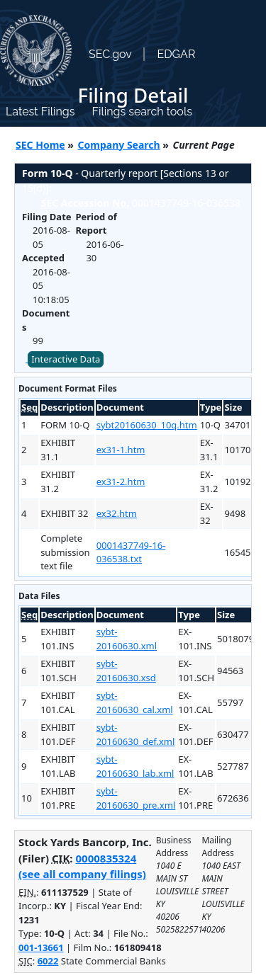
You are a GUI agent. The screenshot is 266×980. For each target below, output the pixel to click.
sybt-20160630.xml (127, 639)
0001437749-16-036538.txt (131, 552)
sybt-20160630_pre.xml (136, 798)
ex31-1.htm (121, 450)
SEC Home (40, 145)
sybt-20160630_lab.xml (135, 766)
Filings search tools (142, 112)
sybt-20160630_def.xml (136, 734)
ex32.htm (117, 513)
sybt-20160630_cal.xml (135, 702)
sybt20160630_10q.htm (147, 425)
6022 (48, 961)
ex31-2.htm (121, 482)
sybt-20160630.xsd (126, 671)
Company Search (119, 145)
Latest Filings (40, 112)
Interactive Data (66, 359)
